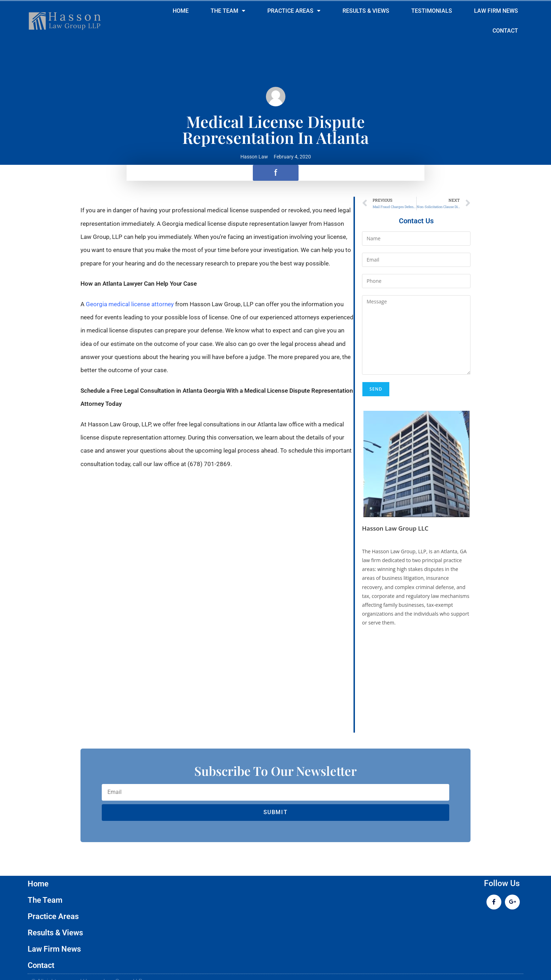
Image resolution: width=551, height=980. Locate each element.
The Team (228, 11)
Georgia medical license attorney (130, 304)
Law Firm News (496, 11)
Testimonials (432, 11)
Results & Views (366, 11)
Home (181, 11)
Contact (505, 31)
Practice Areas (294, 11)
